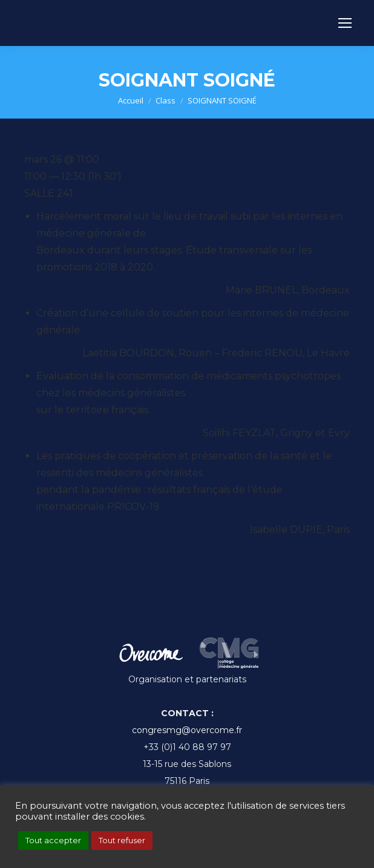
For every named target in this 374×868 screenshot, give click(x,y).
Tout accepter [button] (53, 840)
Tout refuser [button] (122, 840)
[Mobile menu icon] (345, 23)
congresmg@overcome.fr (187, 730)
